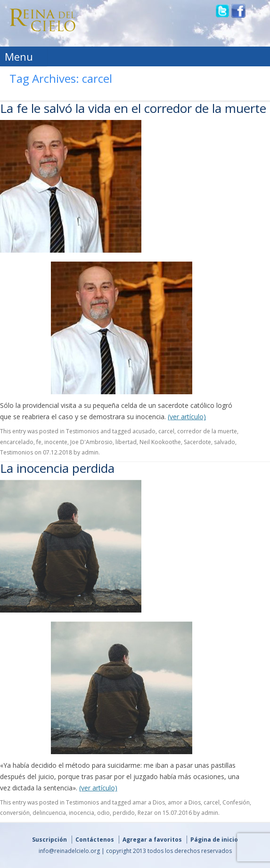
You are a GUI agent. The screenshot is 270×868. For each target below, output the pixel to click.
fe (39, 442)
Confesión (236, 802)
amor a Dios (184, 802)
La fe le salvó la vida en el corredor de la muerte (133, 108)
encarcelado (17, 442)
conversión (15, 813)
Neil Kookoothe (160, 442)
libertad (126, 442)
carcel (166, 431)
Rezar (145, 813)
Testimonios (82, 431)
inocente (56, 442)
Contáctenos (95, 840)
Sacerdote (197, 442)
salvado (225, 442)
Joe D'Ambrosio (91, 442)
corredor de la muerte (207, 431)
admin (90, 452)
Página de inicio (214, 840)
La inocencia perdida (57, 468)
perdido (124, 813)
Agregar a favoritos (152, 840)
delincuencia (49, 813)
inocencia (82, 813)
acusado (144, 431)
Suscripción (49, 840)
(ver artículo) (187, 417)
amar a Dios (149, 802)
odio (103, 813)
